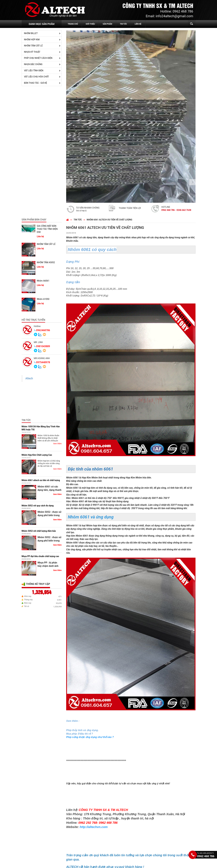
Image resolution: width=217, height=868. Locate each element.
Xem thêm (57, 444)
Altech (29, 378)
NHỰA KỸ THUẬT (32, 52)
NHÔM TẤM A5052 (46, 262)
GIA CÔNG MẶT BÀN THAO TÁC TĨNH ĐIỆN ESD (47, 229)
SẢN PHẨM (107, 24)
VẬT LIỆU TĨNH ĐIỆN (34, 71)
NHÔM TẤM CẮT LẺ (33, 46)
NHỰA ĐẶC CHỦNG (33, 64)
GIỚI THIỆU (90, 24)
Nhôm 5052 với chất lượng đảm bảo (39, 531)
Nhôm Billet (31, 33)
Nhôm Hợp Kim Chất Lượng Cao (37, 455)
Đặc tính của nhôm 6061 (91, 469)
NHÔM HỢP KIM (32, 40)
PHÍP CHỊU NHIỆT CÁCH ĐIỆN (38, 58)
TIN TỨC (123, 24)
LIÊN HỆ (138, 24)
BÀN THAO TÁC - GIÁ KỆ (36, 83)
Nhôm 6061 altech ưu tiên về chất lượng (41, 480)
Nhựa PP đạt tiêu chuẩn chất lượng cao (40, 556)
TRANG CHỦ (73, 24)
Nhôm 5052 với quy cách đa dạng (38, 506)
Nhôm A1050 (43, 299)
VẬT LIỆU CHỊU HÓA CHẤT (37, 77)
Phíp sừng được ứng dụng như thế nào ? (90, 737)
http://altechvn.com (94, 827)
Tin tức (78, 220)
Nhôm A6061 (43, 281)
